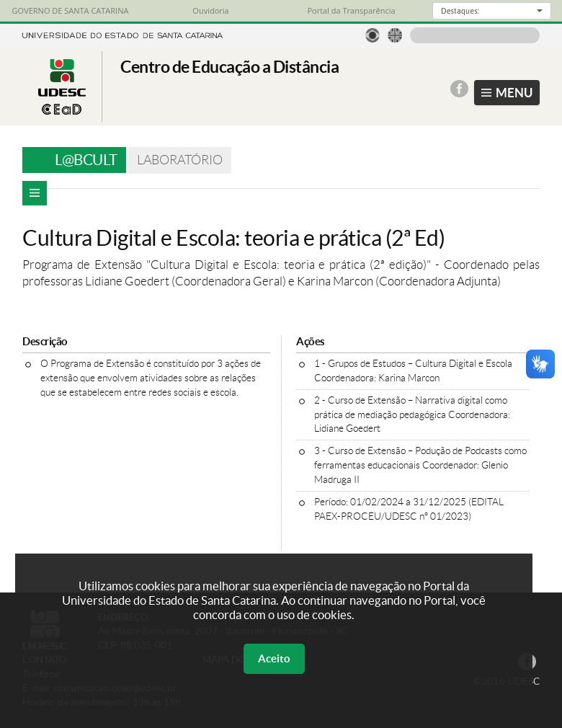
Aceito (274, 658)
